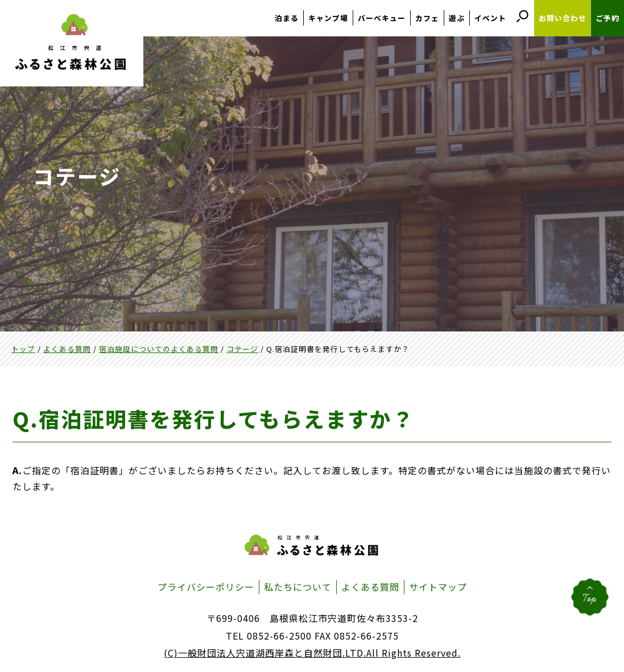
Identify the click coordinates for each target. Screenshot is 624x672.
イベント (490, 18)
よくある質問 (370, 587)
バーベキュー (382, 18)
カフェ (427, 18)
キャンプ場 (328, 18)
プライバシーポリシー (206, 587)
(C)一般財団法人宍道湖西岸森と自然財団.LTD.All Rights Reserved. (312, 653)
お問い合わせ (563, 18)
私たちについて (298, 587)
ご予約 (608, 18)
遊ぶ (457, 18)
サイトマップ (438, 587)
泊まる (287, 18)
